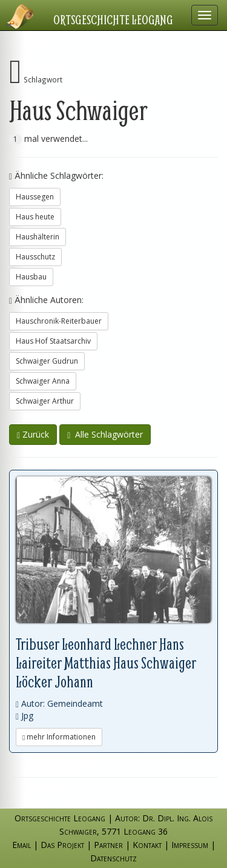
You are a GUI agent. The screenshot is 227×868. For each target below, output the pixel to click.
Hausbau (31, 277)
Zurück (33, 434)
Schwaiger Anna (43, 381)
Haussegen (35, 197)
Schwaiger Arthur (45, 401)
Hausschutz (35, 257)
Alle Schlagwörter (105, 434)
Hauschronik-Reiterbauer (59, 321)
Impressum (190, 845)
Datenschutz (113, 858)
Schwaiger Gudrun (47, 361)
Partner (108, 845)
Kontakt (147, 845)
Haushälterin (38, 237)
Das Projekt (62, 845)
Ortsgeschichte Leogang (113, 19)
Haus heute (35, 217)
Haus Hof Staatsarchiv (53, 341)
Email (21, 845)
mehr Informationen (59, 737)
